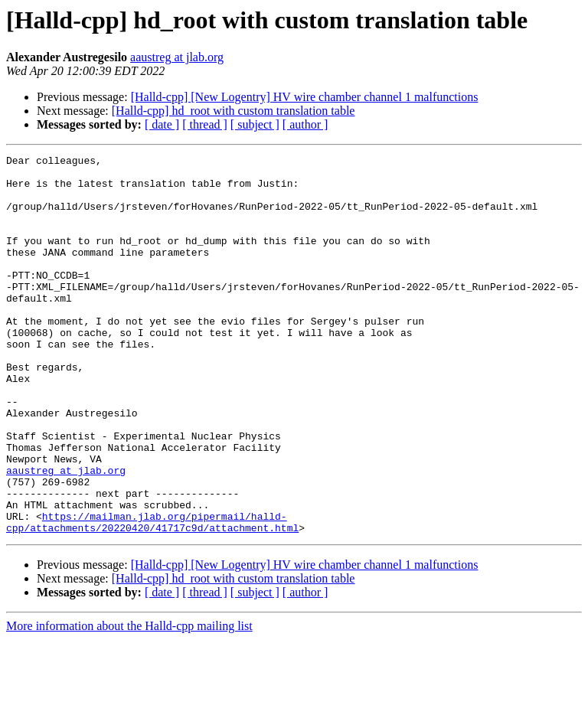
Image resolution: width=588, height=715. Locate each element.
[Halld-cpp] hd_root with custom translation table (234, 111)
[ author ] (305, 124)
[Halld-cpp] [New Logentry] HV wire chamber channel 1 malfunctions (305, 97)
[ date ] (162, 124)
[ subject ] (255, 124)
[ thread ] (205, 124)
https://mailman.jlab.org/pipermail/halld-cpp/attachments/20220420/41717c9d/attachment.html (152, 596)
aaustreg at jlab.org (177, 57)
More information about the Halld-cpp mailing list (129, 702)
